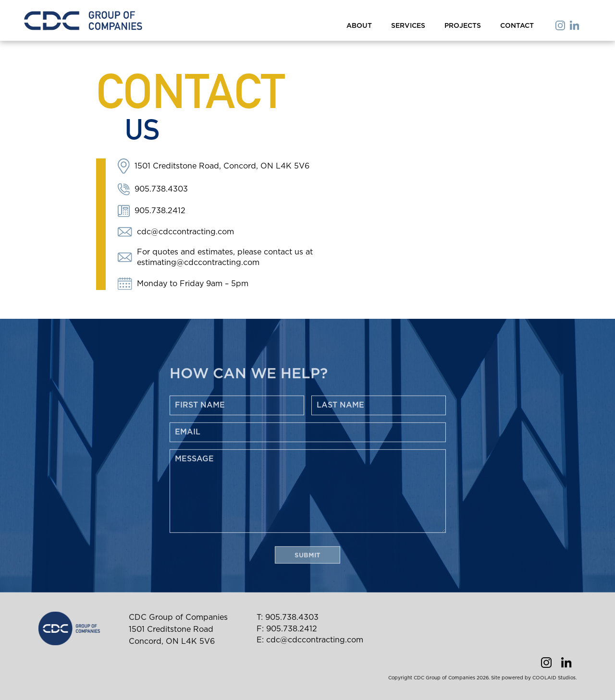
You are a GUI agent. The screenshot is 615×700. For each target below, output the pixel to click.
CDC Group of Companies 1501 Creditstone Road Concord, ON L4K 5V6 (178, 629)
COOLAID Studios (554, 678)
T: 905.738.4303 (288, 617)
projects (463, 26)
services (408, 26)
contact (517, 26)
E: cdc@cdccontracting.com (310, 640)
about (359, 26)
